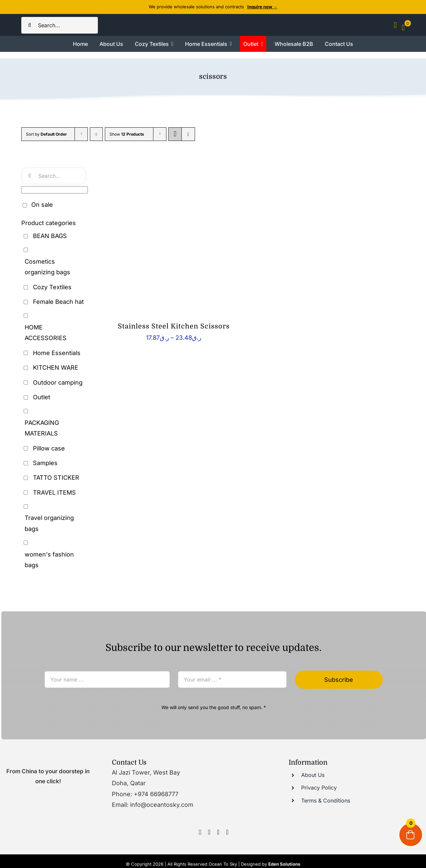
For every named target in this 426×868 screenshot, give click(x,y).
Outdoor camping (58, 382)
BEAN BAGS (50, 236)
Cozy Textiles (52, 287)
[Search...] (60, 25)
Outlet (42, 397)
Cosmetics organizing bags (47, 267)
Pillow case (49, 448)
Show (127, 134)
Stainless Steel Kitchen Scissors (174, 326)
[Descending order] (96, 134)
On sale (42, 205)
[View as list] (188, 134)
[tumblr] (227, 832)
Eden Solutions (284, 864)
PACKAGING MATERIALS (42, 428)
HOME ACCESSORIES (46, 333)
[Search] (30, 25)
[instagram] (209, 832)
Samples (45, 463)
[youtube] (218, 832)
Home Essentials (57, 353)
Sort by (46, 134)
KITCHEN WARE (56, 368)
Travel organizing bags (49, 523)
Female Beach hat (58, 302)
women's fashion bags (49, 560)
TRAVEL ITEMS (54, 493)
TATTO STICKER (56, 478)
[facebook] (200, 832)
